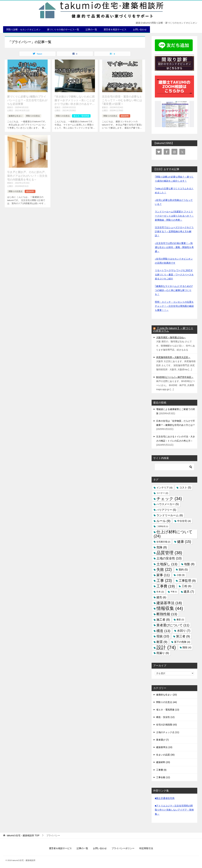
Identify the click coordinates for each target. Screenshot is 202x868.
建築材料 (125, 116)
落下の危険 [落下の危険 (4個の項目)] (182, 642)
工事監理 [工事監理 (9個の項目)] (187, 581)
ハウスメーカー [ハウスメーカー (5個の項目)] (168, 504)
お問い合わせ (140, 29)
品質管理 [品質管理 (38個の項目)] (169, 553)
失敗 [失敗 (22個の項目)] (164, 569)
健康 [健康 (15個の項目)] (184, 542)
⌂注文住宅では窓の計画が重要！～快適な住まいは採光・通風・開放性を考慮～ (174, 247)
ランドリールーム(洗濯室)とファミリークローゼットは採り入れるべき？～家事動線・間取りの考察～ (174, 216)
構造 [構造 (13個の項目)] (163, 631)
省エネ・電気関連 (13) (168, 710)
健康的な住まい (16, 116)
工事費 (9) (161, 770)
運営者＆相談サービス (115, 29)
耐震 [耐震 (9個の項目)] (162, 642)
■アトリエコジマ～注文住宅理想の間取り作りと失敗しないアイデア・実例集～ (174, 810)
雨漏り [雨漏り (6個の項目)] (163, 653)
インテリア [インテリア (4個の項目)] (164, 488)
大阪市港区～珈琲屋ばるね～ (171, 337)
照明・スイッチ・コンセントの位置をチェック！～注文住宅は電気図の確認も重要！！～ (174, 306)
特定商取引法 (146, 848)
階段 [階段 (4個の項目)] (187, 647)
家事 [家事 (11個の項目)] (163, 575)
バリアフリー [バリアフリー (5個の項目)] (166, 510)
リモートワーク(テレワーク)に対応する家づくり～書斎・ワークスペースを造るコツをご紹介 (174, 274)
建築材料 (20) (163, 762)
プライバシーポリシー (123, 848)
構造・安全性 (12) (165, 717)
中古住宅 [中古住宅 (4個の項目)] (184, 521)
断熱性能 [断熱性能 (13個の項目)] (167, 614)
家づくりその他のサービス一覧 (63, 29)
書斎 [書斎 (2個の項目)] (180, 620)
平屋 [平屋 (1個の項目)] (174, 592)
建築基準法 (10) (164, 747)
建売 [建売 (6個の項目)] (161, 597)
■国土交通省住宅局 (165, 798)
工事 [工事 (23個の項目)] (164, 581)
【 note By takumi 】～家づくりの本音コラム (173, 330)
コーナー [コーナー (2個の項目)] (162, 493)
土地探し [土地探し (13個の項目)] (167, 564)
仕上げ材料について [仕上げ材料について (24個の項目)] (173, 534)
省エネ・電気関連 (81, 116)
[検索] (174, 467)
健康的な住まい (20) (167, 695)
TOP (23, 835)
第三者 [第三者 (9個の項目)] (183, 636)
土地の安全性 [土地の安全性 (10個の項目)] (169, 558)
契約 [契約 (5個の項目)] (183, 569)
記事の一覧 (91, 29)
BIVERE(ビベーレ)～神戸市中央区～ (175, 377)
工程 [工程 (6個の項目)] (186, 586)
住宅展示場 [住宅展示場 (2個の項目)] (163, 542)
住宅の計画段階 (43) (167, 725)
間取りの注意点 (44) (167, 702)
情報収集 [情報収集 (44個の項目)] (170, 608)
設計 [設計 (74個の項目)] (166, 647)
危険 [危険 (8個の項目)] (162, 547)
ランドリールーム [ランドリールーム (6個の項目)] (170, 515)
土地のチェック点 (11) (168, 732)
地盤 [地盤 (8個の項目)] (189, 564)
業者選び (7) (162, 740)
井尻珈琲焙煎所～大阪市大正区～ (173, 357)
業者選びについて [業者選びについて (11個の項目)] (173, 625)
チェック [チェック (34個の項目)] (169, 499)
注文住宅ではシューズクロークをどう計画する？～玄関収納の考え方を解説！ (174, 231)
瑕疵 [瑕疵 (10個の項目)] (163, 636)
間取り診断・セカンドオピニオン (23, 29)
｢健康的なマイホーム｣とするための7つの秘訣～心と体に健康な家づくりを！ (174, 290)
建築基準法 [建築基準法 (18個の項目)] (169, 603)
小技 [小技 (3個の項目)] (181, 575)
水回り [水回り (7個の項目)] (184, 631)
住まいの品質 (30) (165, 755)
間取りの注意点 (33, 116)
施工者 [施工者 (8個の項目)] (163, 620)
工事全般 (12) (163, 777)
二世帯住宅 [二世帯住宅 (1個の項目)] (162, 526)
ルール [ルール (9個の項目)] (163, 521)
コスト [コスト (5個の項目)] (185, 487)
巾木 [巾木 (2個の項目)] (160, 592)
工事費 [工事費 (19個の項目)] (166, 586)
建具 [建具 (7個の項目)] (189, 592)
